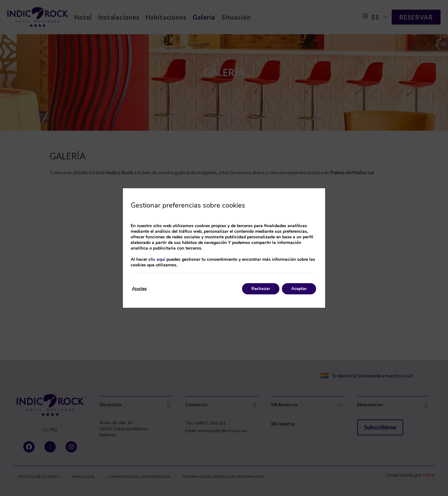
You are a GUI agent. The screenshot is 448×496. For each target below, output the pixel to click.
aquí (161, 259)
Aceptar (299, 289)
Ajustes (139, 289)
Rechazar (261, 289)
